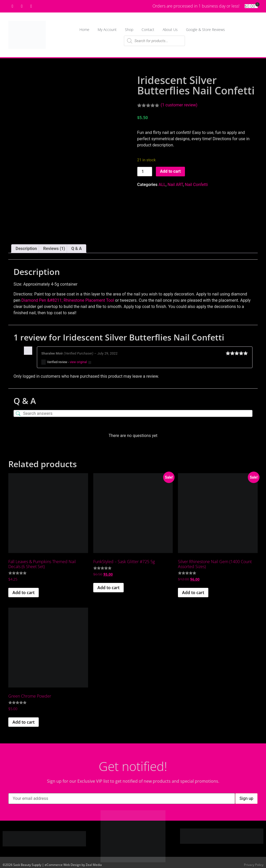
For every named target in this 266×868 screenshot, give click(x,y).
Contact (148, 30)
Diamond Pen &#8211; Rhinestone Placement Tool (68, 298)
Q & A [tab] (76, 246)
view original (78, 360)
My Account (107, 30)
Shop (129, 30)
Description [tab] (26, 246)
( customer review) (179, 105)
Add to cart (170, 171)
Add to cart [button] (24, 591)
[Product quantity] (145, 172)
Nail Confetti (196, 185)
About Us (170, 30)
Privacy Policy (254, 863)
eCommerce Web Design (63, 863)
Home (84, 30)
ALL (162, 185)
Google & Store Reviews (205, 30)
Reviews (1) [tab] (54, 246)
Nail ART (175, 185)
